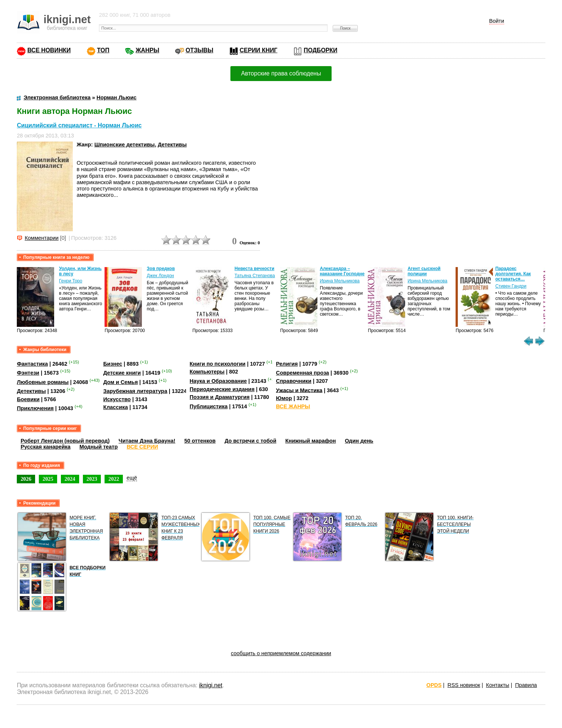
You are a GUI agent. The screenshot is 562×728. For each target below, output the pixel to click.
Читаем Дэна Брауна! (147, 441)
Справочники (294, 381)
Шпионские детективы (125, 145)
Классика (115, 407)
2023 (92, 479)
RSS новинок (464, 685)
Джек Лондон (160, 276)
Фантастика (32, 364)
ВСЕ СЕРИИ (142, 447)
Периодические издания (222, 389)
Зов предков (161, 269)
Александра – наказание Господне (342, 271)
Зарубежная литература (135, 391)
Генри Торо (71, 281)
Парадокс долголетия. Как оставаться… (513, 274)
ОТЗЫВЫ (199, 50)
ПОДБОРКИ (320, 50)
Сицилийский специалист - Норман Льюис (79, 125)
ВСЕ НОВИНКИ (49, 50)
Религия (287, 364)
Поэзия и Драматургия (220, 397)
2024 (70, 479)
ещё (132, 478)
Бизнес (113, 364)
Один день (359, 441)
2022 (114, 479)
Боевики (28, 399)
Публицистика (209, 406)
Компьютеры (207, 372)
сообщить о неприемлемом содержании (281, 653)
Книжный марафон (311, 441)
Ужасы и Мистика (299, 390)
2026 (26, 479)
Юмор (284, 398)
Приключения (35, 408)
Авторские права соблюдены (281, 73)
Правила (526, 685)
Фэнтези (28, 373)
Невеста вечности (254, 269)
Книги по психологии (218, 364)
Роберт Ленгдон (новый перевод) (65, 441)
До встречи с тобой (250, 441)
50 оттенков (200, 441)
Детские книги (122, 373)
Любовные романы (43, 382)
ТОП (103, 50)
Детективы (172, 145)
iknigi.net (211, 685)
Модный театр (99, 447)
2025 (48, 479)
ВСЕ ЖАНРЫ (293, 406)
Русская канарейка (46, 447)
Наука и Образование (218, 381)
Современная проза (302, 373)
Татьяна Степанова (255, 276)
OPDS (434, 685)
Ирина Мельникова (340, 281)
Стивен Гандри (511, 286)
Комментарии (42, 238)
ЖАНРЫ (147, 50)
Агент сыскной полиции (424, 271)
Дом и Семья (120, 382)
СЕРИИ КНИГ (259, 50)
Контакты (498, 685)
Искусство (117, 399)
